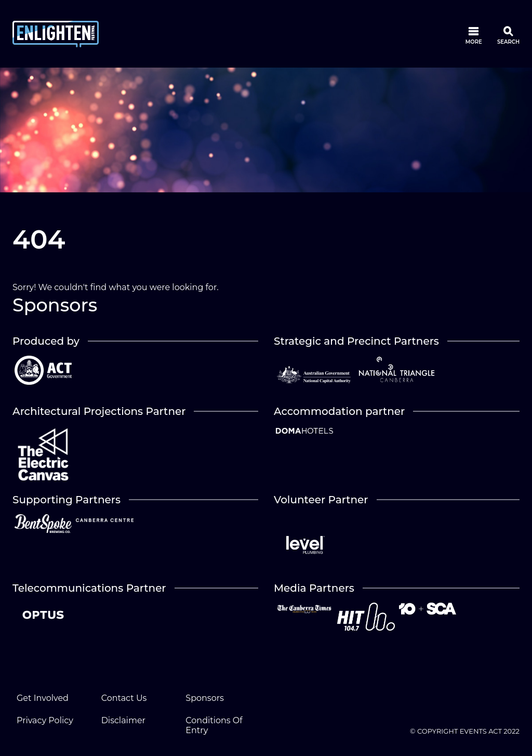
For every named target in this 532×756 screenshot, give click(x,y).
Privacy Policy (45, 720)
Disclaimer (123, 720)
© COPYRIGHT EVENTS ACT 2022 (465, 731)
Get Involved (43, 698)
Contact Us (124, 698)
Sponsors (205, 698)
